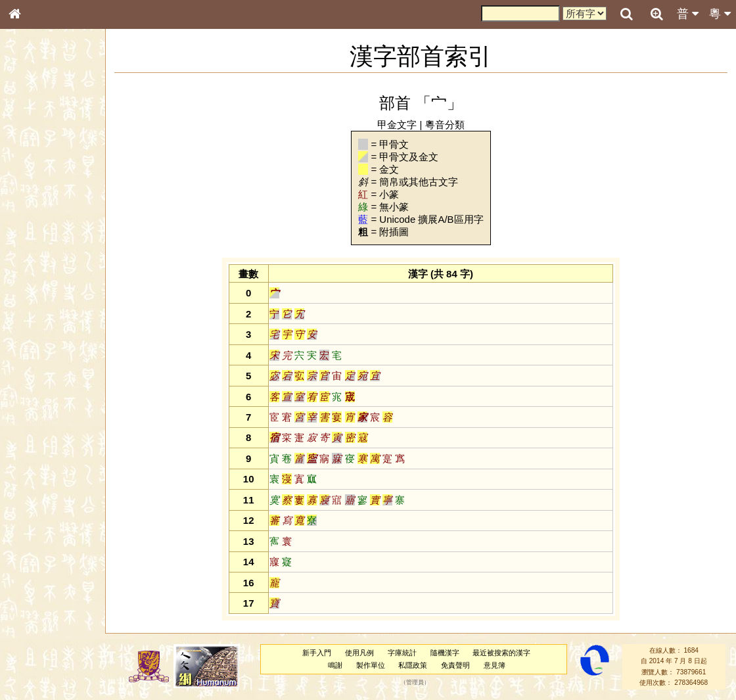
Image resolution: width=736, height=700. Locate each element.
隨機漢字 (448, 653)
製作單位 (374, 665)
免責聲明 (459, 665)
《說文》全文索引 (48, 413)
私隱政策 (417, 665)
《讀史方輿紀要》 (48, 425)
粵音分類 (449, 125)
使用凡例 (363, 653)
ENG (58, 145)
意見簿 (498, 665)
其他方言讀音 (40, 377)
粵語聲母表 (36, 274)
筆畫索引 (32, 189)
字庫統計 (405, 653)
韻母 (45, 352)
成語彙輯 (32, 438)
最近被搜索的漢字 (505, 653)
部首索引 (32, 176)
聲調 (62, 352)
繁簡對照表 (36, 450)
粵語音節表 (36, 262)
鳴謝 (338, 665)
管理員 (419, 682)
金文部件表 (36, 214)
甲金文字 (401, 125)
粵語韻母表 (36, 287)
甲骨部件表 (36, 201)
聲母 (26, 352)
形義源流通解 (40, 227)
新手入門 (321, 653)
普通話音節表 (40, 365)
